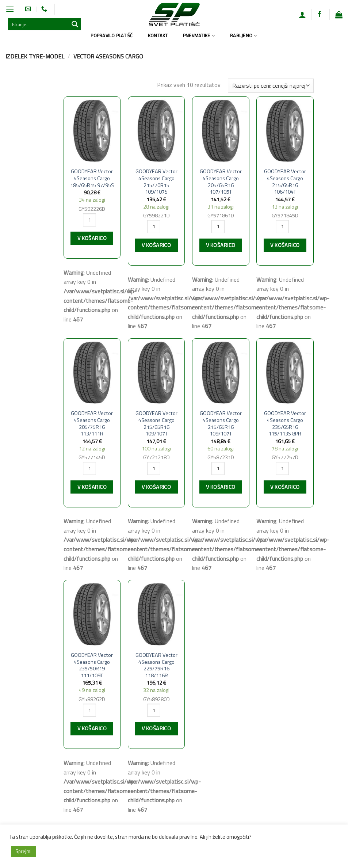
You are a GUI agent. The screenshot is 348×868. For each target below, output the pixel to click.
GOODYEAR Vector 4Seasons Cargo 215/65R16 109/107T (156, 424)
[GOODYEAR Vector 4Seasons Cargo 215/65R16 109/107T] (156, 372)
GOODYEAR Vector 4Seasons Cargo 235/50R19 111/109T (92, 665)
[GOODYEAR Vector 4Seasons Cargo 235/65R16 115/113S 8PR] (285, 372)
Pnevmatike (199, 35)
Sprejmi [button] (23, 851)
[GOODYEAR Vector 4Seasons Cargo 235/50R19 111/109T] (92, 614)
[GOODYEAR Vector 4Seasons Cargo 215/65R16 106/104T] (285, 130)
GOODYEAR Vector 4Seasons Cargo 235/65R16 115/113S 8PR (285, 424)
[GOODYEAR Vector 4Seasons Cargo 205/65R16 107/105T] (221, 130)
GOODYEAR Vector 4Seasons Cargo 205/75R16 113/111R (92, 424)
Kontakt (158, 35)
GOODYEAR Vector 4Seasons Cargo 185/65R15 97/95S (92, 178)
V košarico (92, 238)
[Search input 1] (39, 24)
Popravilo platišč (112, 35)
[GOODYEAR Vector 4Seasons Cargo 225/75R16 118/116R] (156, 614)
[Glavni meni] (10, 9)
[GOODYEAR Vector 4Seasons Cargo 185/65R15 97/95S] (92, 130)
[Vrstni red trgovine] (271, 86)
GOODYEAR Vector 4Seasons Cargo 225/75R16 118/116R (156, 665)
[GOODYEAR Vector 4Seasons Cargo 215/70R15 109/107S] (156, 130)
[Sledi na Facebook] (320, 14)
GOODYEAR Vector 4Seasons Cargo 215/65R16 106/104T (285, 182)
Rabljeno (244, 35)
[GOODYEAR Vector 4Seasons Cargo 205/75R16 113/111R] (92, 372)
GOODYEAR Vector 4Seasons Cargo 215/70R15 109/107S (156, 182)
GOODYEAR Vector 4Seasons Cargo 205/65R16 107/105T (221, 182)
